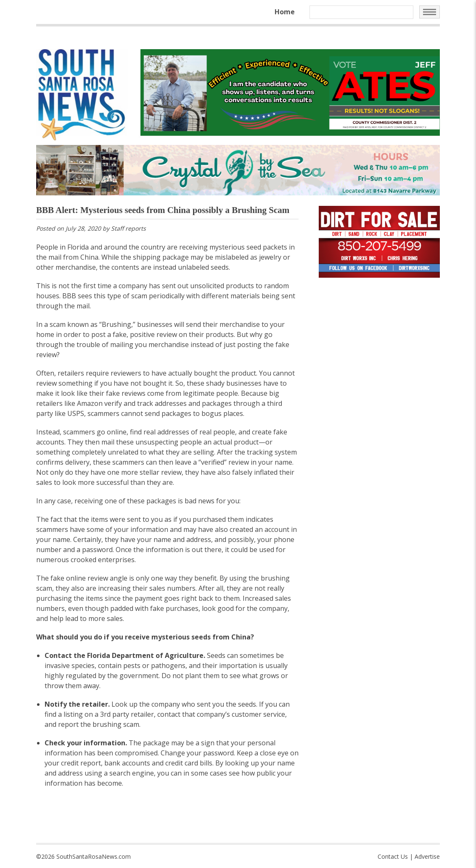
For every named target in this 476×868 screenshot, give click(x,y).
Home (285, 12)
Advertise (427, 856)
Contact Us (393, 856)
